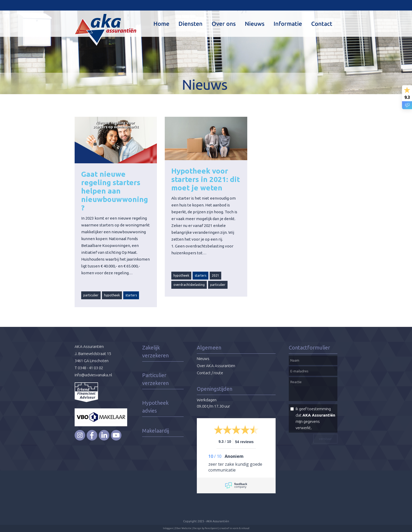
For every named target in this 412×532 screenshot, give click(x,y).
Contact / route (210, 373)
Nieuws (203, 359)
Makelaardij (156, 431)
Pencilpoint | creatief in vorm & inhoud (227, 528)
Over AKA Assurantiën (216, 366)
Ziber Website (183, 528)
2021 (215, 275)
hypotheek (112, 295)
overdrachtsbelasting (189, 285)
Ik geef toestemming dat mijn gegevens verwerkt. (315, 418)
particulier (91, 295)
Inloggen (168, 528)
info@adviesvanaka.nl (93, 375)
